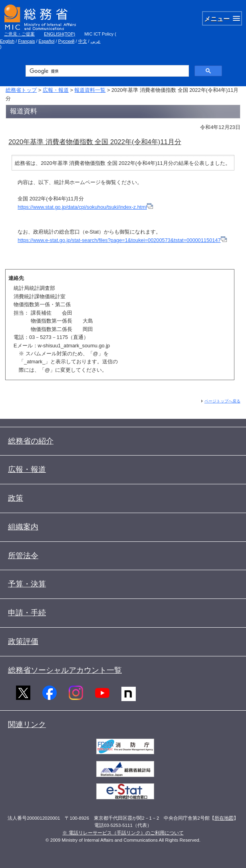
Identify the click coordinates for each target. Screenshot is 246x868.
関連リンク (27, 724)
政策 (16, 498)
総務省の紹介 (31, 441)
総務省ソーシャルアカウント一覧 (65, 670)
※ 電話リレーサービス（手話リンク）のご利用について (123, 833)
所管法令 (23, 556)
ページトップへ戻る (222, 401)
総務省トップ (21, 90)
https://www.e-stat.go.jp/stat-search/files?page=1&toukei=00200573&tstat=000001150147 (119, 240)
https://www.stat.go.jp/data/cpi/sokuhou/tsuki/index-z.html (82, 207)
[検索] (107, 71)
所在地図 (224, 818)
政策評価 (23, 641)
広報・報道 (56, 90)
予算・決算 (27, 584)
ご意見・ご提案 (19, 34)
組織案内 (23, 527)
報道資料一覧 (90, 90)
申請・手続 (27, 613)
